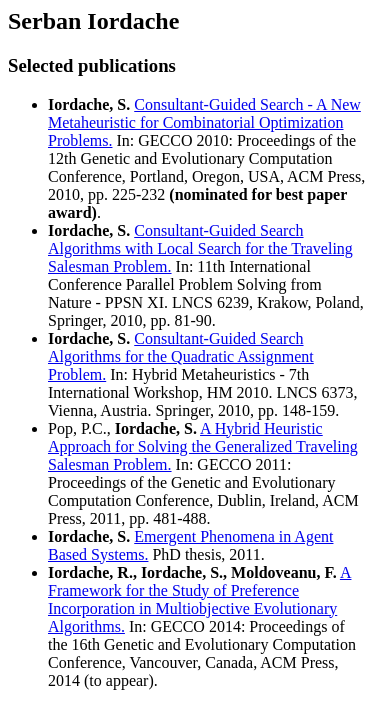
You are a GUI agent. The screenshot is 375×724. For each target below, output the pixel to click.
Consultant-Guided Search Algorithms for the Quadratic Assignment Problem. (181, 356)
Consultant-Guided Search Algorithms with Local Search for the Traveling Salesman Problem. (200, 248)
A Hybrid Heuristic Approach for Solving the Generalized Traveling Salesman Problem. (203, 446)
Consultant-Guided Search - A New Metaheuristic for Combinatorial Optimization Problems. (204, 122)
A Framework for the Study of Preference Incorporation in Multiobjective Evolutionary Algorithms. (199, 599)
